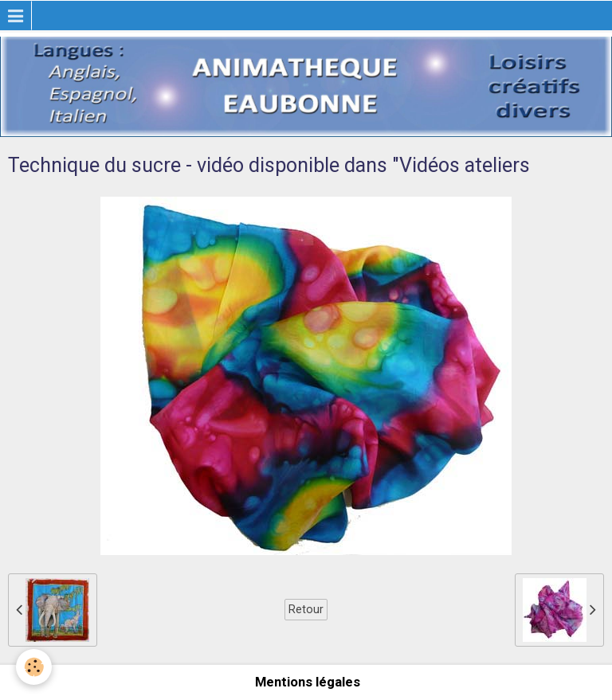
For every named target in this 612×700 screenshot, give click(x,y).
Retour (306, 609)
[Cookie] (34, 667)
